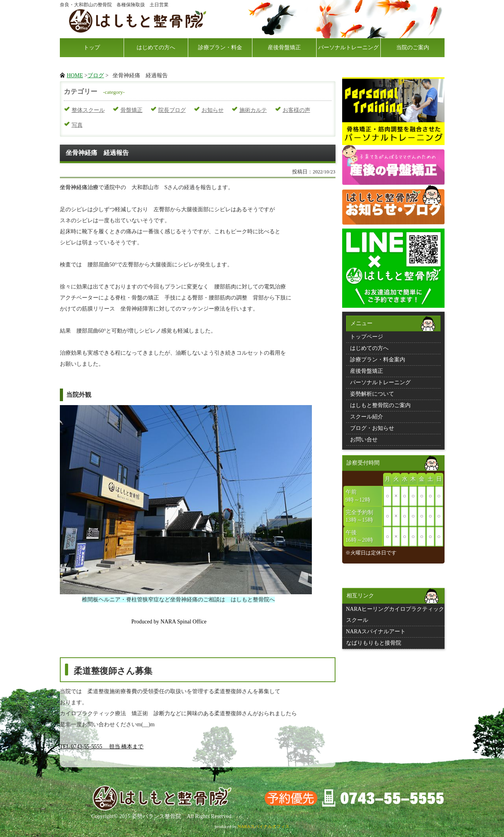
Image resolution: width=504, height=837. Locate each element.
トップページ (367, 337)
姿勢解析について (372, 394)
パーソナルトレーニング (348, 47)
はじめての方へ (156, 47)
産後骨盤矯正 (284, 47)
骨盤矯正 (132, 110)
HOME (75, 75)
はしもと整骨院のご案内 (380, 405)
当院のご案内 (413, 47)
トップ (92, 47)
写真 (77, 125)
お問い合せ (364, 440)
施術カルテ (253, 110)
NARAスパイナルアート (376, 631)
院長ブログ (172, 110)
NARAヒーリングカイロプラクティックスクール (395, 615)
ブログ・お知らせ (372, 428)
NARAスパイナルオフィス (264, 826)
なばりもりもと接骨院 (374, 643)
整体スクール (88, 110)
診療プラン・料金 (220, 47)
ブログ (96, 75)
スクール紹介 (367, 417)
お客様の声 (296, 110)
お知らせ (213, 110)
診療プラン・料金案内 (378, 360)
